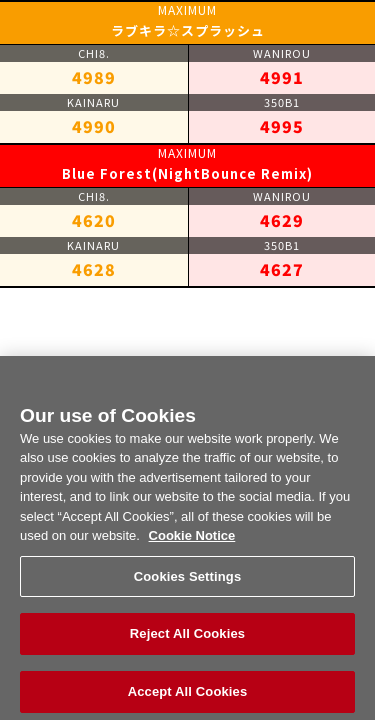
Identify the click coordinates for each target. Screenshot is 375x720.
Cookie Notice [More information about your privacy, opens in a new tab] (192, 542)
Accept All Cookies (188, 698)
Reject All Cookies (187, 640)
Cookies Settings (188, 583)
